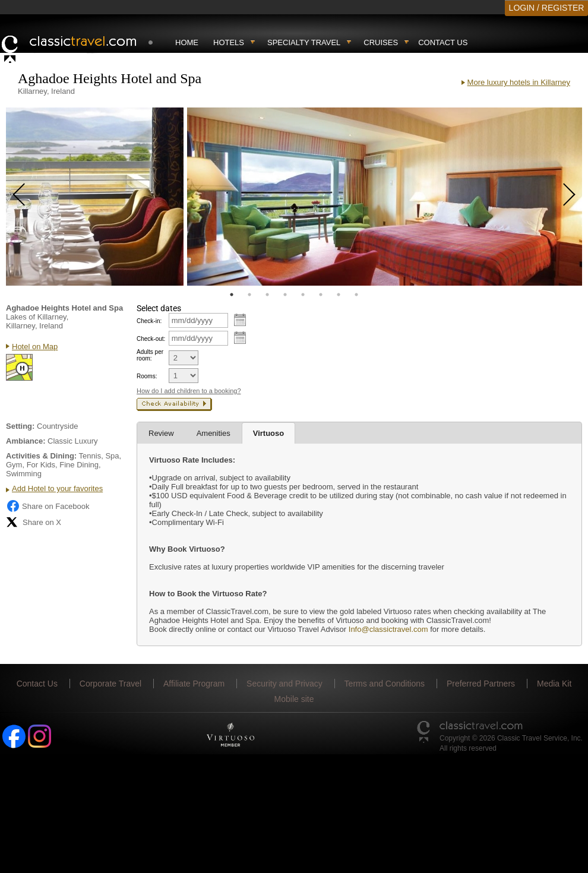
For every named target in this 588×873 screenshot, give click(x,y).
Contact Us (443, 42)
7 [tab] (339, 295)
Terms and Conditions (385, 684)
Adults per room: (150, 355)
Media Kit (554, 684)
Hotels (229, 42)
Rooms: (147, 376)
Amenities (214, 433)
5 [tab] (303, 295)
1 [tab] (232, 295)
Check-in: (149, 321)
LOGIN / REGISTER (547, 8)
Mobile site (294, 699)
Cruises (381, 42)
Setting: (20, 426)
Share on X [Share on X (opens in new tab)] (34, 522)
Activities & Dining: (41, 456)
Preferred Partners (481, 684)
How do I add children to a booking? (189, 391)
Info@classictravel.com (388, 629)
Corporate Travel (110, 684)
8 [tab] (356, 295)
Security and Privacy (284, 684)
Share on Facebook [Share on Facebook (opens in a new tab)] (48, 506)
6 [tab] (321, 295)
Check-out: (151, 339)
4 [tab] (285, 295)
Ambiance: (26, 441)
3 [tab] (267, 295)
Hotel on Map (35, 347)
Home (187, 42)
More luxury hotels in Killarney (519, 82)
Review (161, 433)
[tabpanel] (95, 197)
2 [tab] (249, 295)
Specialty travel (304, 42)
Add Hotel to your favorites (57, 488)
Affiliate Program (194, 684)
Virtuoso (269, 433)
